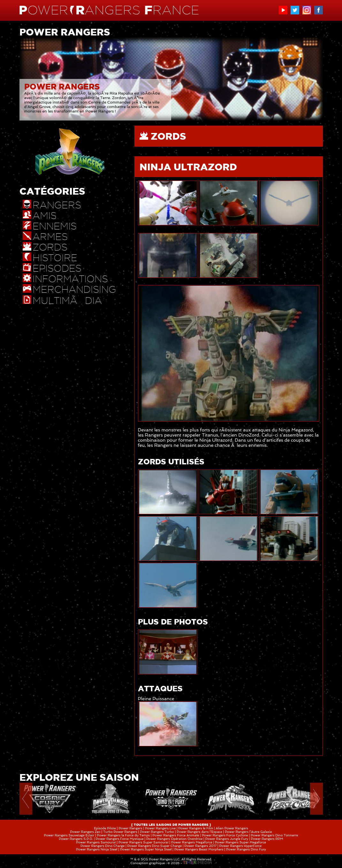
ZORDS (168, 136)
